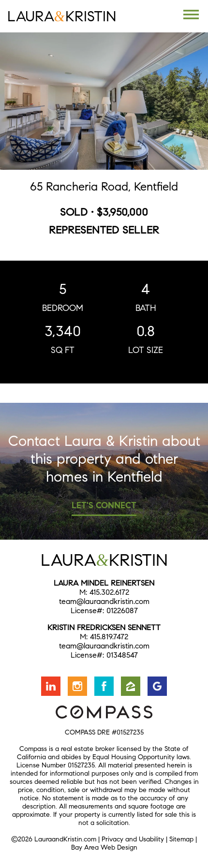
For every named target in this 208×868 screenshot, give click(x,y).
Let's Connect (104, 505)
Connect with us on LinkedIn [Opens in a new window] (51, 686)
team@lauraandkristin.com (104, 601)
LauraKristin (62, 16)
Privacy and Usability (133, 839)
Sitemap (181, 839)
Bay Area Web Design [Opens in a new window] (104, 847)
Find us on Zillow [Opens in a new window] (131, 686)
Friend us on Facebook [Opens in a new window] (104, 686)
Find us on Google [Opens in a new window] (157, 686)
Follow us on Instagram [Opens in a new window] (77, 686)
